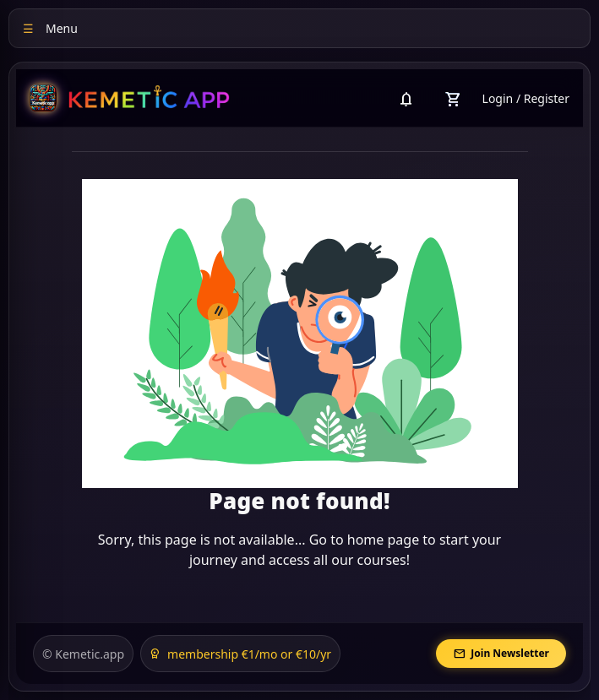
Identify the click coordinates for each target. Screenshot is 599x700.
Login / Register (526, 98)
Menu (50, 28)
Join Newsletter (501, 654)
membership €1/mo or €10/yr (240, 654)
